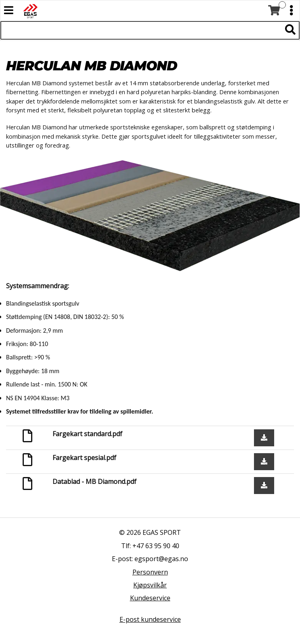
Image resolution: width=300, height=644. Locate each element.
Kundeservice (150, 598)
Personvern (150, 572)
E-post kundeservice (150, 619)
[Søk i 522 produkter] (141, 30)
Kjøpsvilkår (150, 585)
